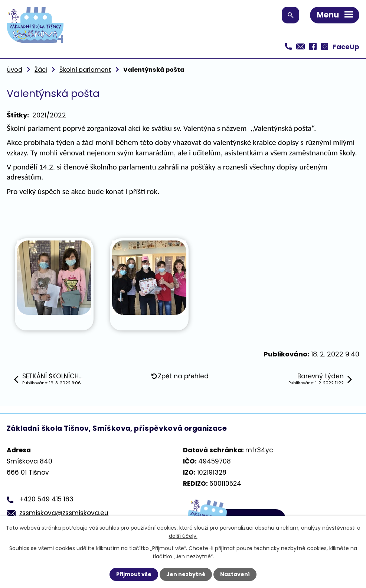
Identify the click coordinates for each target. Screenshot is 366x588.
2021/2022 (49, 115)
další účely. (183, 536)
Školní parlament (85, 70)
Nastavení (235, 574)
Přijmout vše (134, 574)
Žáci (41, 70)
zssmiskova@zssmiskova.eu (64, 513)
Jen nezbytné (186, 574)
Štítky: (18, 115)
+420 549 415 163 (46, 499)
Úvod (14, 70)
